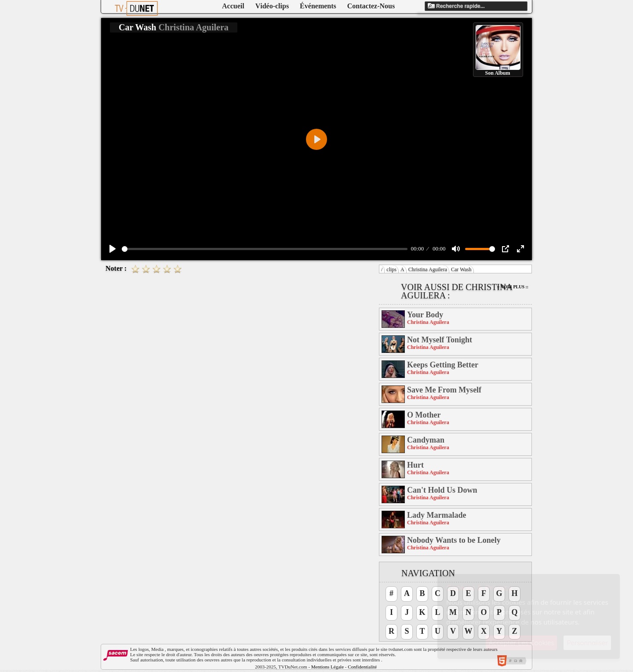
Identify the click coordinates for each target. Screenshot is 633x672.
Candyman (426, 440)
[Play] (113, 249)
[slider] (265, 249)
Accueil (233, 6)
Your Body (425, 315)
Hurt (415, 465)
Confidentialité (362, 667)
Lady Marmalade (437, 515)
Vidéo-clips (272, 6)
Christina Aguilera (428, 269)
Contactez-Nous (371, 6)
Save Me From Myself (444, 390)
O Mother (424, 415)
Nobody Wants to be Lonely (454, 540)
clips (391, 269)
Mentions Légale (327, 667)
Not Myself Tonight (440, 340)
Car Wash (461, 269)
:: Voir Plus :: (513, 287)
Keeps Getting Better (443, 365)
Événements (318, 6)
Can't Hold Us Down (442, 490)
